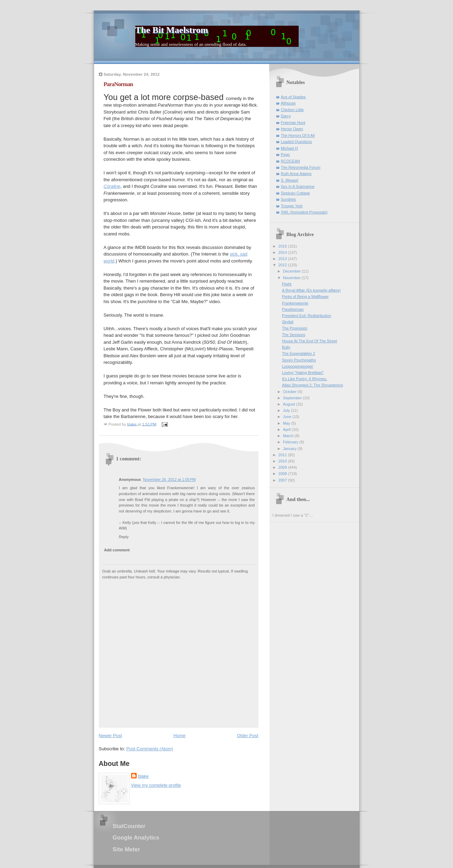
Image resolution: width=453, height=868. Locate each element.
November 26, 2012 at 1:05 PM (169, 479)
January (290, 449)
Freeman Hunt (293, 123)
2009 (283, 467)
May (287, 423)
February (291, 442)
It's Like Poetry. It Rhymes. (305, 379)
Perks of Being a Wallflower (305, 297)
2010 (283, 461)
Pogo (285, 155)
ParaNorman (293, 309)
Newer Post (110, 736)
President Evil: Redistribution (306, 316)
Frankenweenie (295, 303)
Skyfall (288, 322)
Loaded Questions (297, 142)
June (288, 417)
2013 (283, 259)
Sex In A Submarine (298, 186)
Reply (124, 537)
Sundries (289, 199)
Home (180, 736)
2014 (283, 252)
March (289, 436)
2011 (283, 455)
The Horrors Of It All (298, 135)
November (292, 278)
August (289, 404)
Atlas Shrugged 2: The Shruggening (312, 385)
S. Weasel (290, 180)
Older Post (247, 736)
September (293, 398)
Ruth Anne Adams (296, 174)
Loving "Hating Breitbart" (303, 373)
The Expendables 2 (298, 353)
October (290, 392)
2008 (283, 474)
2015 (283, 246)
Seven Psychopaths (299, 360)
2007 (283, 480)
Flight (287, 284)
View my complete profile (156, 785)
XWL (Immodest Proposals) (304, 212)
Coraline (112, 186)
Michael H (289, 148)
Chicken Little (292, 110)
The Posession (295, 328)
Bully (286, 347)
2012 (283, 265)
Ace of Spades (293, 97)
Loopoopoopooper (298, 366)
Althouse (288, 103)
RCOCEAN (290, 161)
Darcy (286, 116)
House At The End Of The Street (310, 341)
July (287, 410)
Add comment (117, 550)
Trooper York (292, 206)
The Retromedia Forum (301, 167)
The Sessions (294, 335)
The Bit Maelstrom (172, 30)
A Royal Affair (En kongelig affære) (311, 290)
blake (143, 776)
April (287, 429)
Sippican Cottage (296, 193)
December (292, 271)
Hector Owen (292, 129)
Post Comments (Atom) (150, 749)
